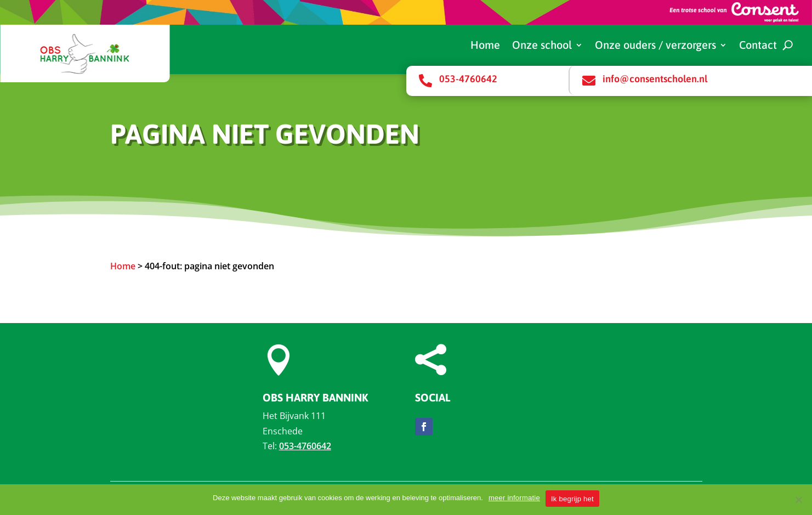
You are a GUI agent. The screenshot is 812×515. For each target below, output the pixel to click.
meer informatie (514, 498)
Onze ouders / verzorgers (655, 46)
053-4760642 (305, 446)
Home (485, 46)
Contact (758, 46)
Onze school (542, 46)
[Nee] (798, 500)
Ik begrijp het (572, 499)
